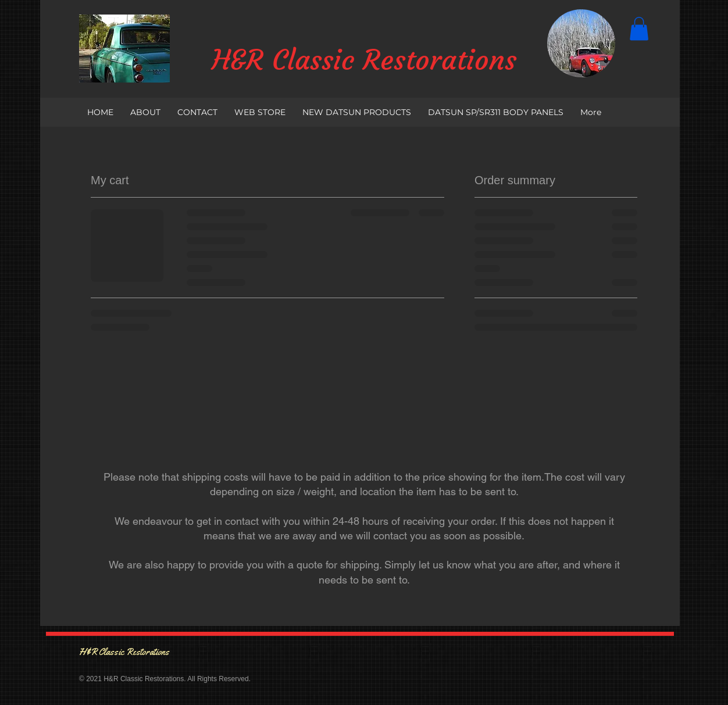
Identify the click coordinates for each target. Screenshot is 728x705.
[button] (639, 29)
